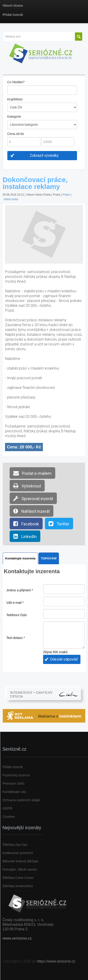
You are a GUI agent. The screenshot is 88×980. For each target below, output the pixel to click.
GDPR (7, 808)
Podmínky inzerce (16, 775)
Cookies (9, 816)
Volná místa (11, 199)
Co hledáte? (16, 82)
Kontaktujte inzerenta (20, 558)
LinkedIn (25, 536)
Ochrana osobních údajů (21, 800)
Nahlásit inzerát (32, 511)
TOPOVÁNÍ (49, 558)
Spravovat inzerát (33, 498)
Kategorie (14, 117)
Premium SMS (14, 783)
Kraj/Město (15, 99)
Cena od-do (16, 134)
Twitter (59, 524)
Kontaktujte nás (14, 792)
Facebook (26, 524)
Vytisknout (27, 486)
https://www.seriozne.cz (56, 961)
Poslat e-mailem (32, 473)
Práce (66, 195)
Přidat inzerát (13, 767)
